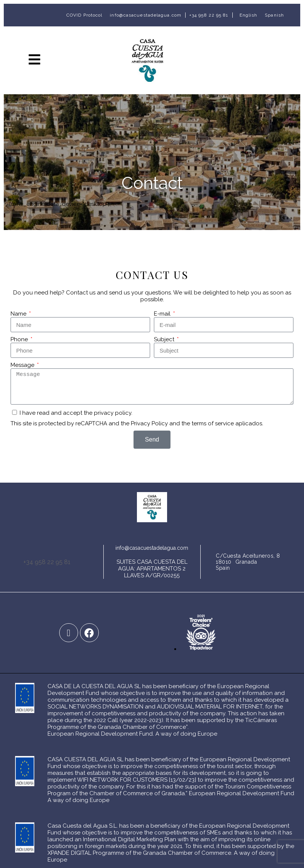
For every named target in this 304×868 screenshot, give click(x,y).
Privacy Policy (149, 423)
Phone (20, 339)
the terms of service (208, 423)
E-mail (163, 314)
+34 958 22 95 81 (209, 15)
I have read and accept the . (76, 413)
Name (19, 314)
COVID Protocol (84, 15)
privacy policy (113, 413)
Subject (165, 339)
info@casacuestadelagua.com (146, 15)
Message (23, 365)
